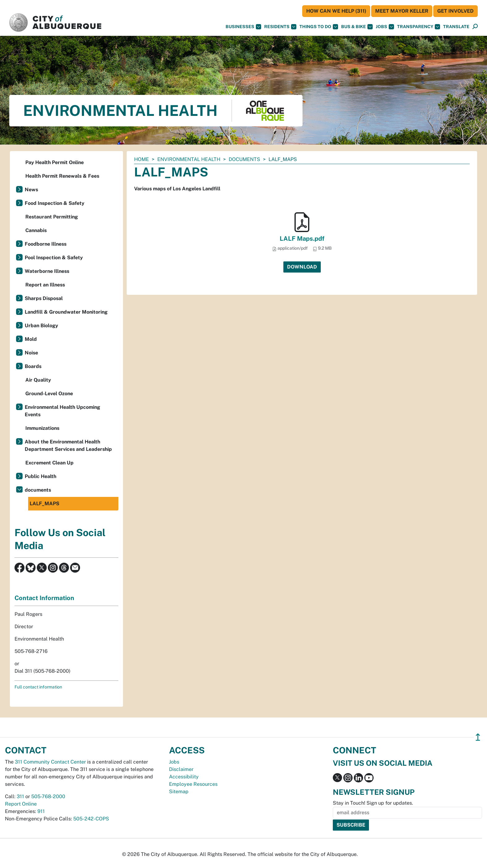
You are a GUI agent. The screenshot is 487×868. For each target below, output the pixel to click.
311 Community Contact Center (50, 762)
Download (302, 267)
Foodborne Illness (46, 244)
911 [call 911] (41, 811)
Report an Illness (45, 285)
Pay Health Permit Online (55, 162)
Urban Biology (41, 326)
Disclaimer (181, 769)
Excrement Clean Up (49, 463)
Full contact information (38, 687)
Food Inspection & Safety (55, 203)
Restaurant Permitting (52, 217)
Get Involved (455, 11)
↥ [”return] (478, 737)
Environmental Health (189, 159)
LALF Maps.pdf (302, 239)
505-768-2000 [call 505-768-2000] (48, 796)
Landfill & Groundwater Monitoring (66, 312)
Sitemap (179, 792)
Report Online (21, 804)
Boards (33, 366)
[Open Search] (475, 27)
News (31, 190)
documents (244, 159)
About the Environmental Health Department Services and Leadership (68, 445)
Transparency (419, 27)
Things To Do (319, 27)
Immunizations (42, 428)
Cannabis (36, 230)
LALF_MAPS (44, 504)
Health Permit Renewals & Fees (62, 176)
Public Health (40, 476)
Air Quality (38, 380)
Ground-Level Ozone (49, 394)
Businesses (243, 27)
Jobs (385, 27)
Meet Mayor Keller (402, 11)
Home (142, 159)
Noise (31, 353)
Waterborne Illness (47, 271)
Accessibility (184, 777)
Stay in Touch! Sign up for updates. (373, 803)
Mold (31, 339)
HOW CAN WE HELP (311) (336, 11)
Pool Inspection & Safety (54, 258)
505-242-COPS (91, 819)
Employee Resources (193, 784)
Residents (280, 27)
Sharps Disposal (44, 298)
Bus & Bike (357, 27)
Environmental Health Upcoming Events (62, 411)
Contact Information (44, 598)
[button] (456, 27)
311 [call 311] (20, 796)
